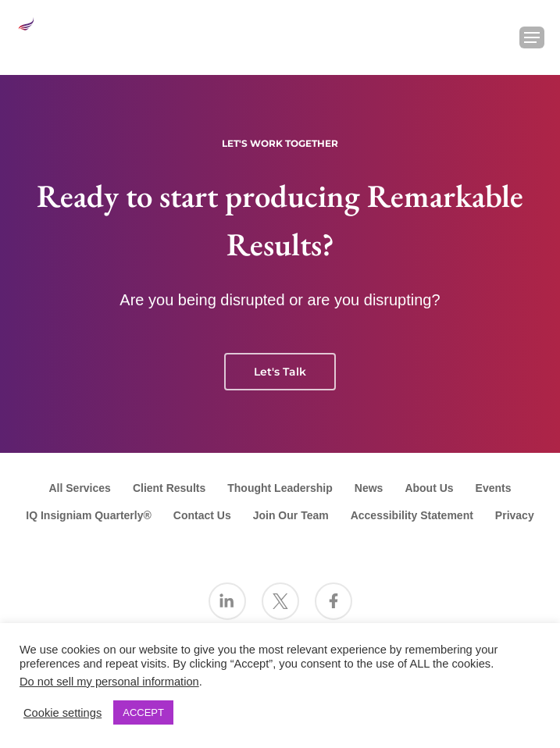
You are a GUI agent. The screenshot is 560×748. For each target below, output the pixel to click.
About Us (429, 488)
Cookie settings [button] (62, 713)
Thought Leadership (280, 488)
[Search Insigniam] (491, 37)
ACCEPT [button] (143, 712)
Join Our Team (291, 515)
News (369, 488)
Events (494, 488)
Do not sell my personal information (109, 682)
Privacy (515, 515)
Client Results (169, 488)
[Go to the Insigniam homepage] (43, 36)
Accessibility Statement (412, 515)
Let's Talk (280, 372)
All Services (79, 488)
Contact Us (202, 515)
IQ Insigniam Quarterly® (88, 515)
